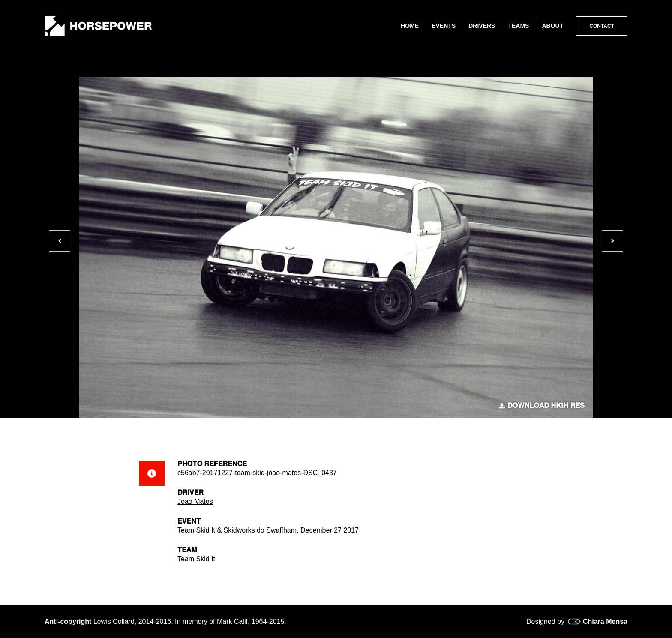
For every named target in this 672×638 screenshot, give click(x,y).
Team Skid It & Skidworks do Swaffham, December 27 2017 (268, 530)
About (552, 26)
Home (410, 26)
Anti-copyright (68, 622)
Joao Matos (195, 502)
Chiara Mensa (598, 622)
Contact (602, 26)
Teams (518, 26)
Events (444, 26)
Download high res (542, 406)
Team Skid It (196, 559)
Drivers (482, 26)
